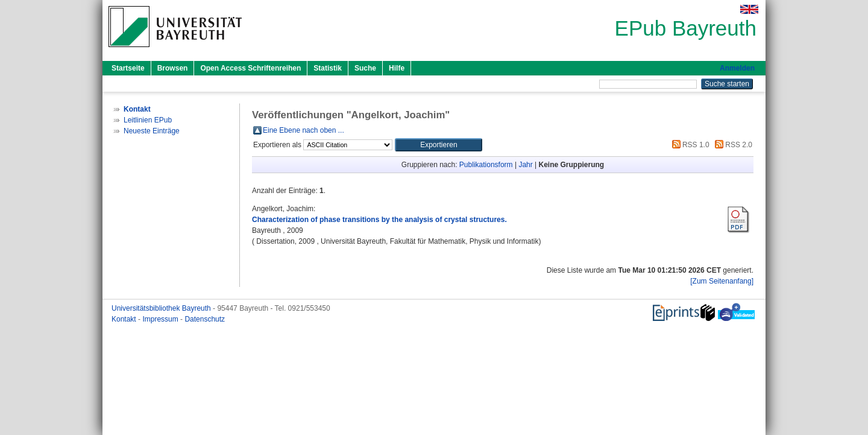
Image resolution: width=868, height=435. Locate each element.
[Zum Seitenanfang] (722, 281)
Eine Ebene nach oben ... (303, 130)
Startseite (128, 68)
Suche (365, 68)
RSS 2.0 (732, 145)
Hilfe (397, 68)
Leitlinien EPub (148, 120)
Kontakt (125, 319)
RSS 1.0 (689, 145)
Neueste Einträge (152, 131)
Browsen (173, 68)
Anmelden (737, 68)
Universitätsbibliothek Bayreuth (162, 308)
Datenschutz (205, 319)
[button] (439, 145)
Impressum (161, 319)
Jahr (525, 165)
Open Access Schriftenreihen (250, 68)
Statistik (328, 68)
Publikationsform (486, 165)
